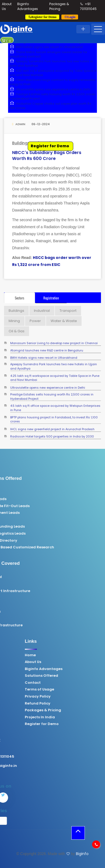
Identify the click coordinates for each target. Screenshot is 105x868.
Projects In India (74, 717)
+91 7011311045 (88, 6)
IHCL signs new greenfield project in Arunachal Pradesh (52, 428)
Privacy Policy (72, 696)
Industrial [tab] (42, 311)
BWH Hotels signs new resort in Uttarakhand (45, 47)
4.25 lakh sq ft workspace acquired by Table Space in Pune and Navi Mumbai (52, 73)
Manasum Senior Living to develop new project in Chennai (54, 342)
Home (64, 655)
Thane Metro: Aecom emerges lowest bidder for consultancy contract (48, 54)
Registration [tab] (51, 298)
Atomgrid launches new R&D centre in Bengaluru (47, 349)
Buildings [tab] (16, 311)
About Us (67, 662)
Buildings (21, 143)
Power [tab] (35, 321)
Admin (19, 124)
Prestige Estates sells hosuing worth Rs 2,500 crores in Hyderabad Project (52, 393)
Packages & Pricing (59, 6)
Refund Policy (71, 703)
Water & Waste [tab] (64, 321)
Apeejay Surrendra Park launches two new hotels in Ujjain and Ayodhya (54, 363)
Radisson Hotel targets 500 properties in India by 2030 (52, 435)
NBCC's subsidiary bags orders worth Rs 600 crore (47, 156)
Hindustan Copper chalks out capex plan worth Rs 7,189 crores (50, 106)
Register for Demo (50, 146)
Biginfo (82, 854)
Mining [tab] (14, 321)
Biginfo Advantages (28, 6)
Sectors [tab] (20, 298)
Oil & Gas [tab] (17, 331)
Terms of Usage (73, 689)
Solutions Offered (75, 676)
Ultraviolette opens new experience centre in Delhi (49, 89)
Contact (67, 683)
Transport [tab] (68, 311)
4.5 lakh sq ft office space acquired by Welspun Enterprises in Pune (55, 405)
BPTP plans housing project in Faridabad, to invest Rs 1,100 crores (54, 416)
